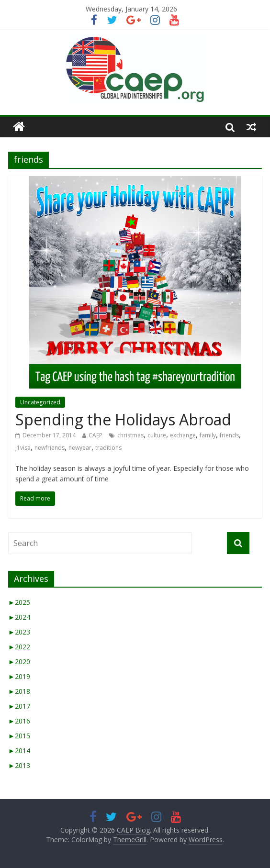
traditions (108, 448)
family (208, 435)
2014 (19, 751)
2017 (19, 706)
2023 (19, 632)
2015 (19, 736)
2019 (19, 676)
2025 (19, 602)
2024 (19, 617)
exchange (183, 435)
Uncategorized (40, 402)
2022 (19, 647)
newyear (80, 448)
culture (157, 435)
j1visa (23, 448)
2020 (19, 662)
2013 (19, 765)
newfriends (50, 448)
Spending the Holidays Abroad (123, 419)
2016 (19, 721)
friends (229, 435)
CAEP (96, 435)
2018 (19, 691)
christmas (130, 435)
